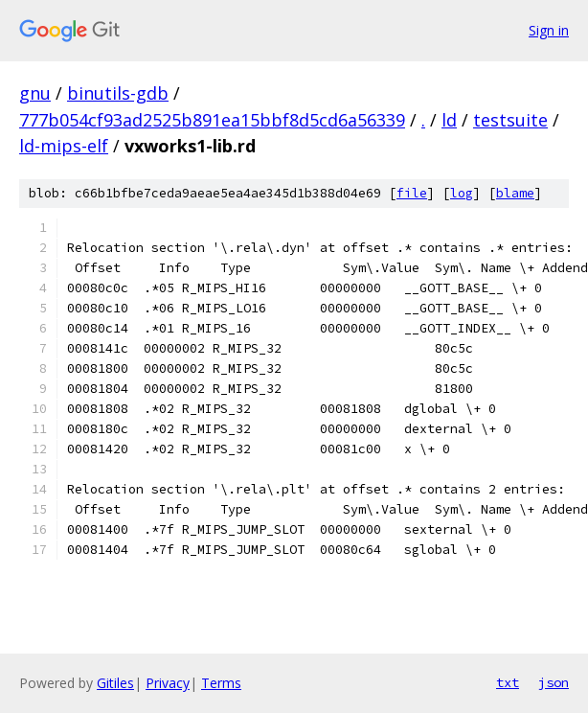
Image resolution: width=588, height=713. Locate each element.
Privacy (168, 683)
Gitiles (115, 683)
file (412, 193)
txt (508, 682)
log (462, 193)
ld (449, 120)
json (554, 682)
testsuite (510, 120)
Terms (221, 683)
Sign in (549, 30)
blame (515, 193)
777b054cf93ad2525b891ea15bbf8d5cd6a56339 (212, 120)
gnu (35, 93)
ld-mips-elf (64, 146)
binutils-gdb (118, 93)
